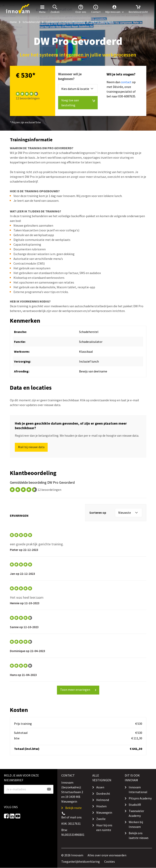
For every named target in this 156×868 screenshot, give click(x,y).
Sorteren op (98, 513)
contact (126, 82)
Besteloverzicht (138, 9)
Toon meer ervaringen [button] (78, 690)
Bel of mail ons (71, 817)
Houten (101, 806)
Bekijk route (73, 808)
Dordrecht (103, 794)
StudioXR (135, 805)
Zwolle (101, 819)
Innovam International (138, 790)
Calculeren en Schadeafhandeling (65, 22)
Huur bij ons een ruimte (104, 827)
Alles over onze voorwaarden (107, 855)
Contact (96, 9)
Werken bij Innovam (136, 824)
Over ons (81, 9)
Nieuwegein (104, 812)
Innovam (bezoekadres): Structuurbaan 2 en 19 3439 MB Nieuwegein (72, 792)
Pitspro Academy (140, 798)
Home (13, 22)
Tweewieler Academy (136, 813)
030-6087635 (127, 96)
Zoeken (55, 9)
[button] (115, 9)
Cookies (110, 861)
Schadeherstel (31, 22)
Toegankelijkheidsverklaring (81, 861)
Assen (100, 787)
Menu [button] (42, 9)
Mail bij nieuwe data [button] (31, 447)
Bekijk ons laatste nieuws (139, 835)
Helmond (103, 800)
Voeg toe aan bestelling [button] (78, 103)
